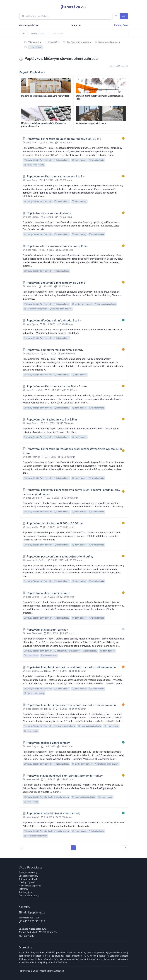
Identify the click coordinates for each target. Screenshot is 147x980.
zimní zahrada (97, 160)
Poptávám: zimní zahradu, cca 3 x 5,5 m (52, 420)
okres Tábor (31, 143)
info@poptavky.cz (32, 912)
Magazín (76, 25)
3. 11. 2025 (50, 457)
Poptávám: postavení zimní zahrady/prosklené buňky (60, 557)
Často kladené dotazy (29, 895)
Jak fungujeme (26, 892)
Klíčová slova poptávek (30, 886)
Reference (24, 889)
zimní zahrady (79, 160)
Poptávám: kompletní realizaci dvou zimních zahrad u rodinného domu (71, 667)
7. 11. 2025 (49, 423)
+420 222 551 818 (32, 921)
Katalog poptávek (38, 33)
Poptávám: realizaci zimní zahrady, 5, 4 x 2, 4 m (57, 386)
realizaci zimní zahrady (60, 309)
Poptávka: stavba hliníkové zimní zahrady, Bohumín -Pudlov (65, 776)
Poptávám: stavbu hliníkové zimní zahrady (53, 813)
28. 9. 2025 (52, 633)
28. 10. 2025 (49, 527)
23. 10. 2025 (57, 560)
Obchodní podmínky (28, 876)
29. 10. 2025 (53, 498)
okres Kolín (31, 250)
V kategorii (33, 42)
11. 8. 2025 (49, 779)
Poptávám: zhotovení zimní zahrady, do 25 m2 (56, 283)
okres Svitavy (32, 354)
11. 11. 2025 (54, 390)
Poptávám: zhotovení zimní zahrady (49, 213)
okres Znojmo (32, 746)
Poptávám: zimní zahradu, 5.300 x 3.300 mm (55, 523)
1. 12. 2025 (47, 286)
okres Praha (31, 180)
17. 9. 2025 (61, 671)
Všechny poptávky (28, 25)
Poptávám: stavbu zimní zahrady (47, 630)
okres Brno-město (34, 390)
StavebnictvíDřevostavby (67, 651)
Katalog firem (121, 25)
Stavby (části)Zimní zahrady (38, 160)
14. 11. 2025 (50, 354)
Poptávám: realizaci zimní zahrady (48, 593)
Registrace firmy (28, 873)
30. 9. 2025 (49, 597)
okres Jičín (31, 286)
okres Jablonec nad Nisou (38, 671)
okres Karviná (32, 779)
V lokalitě (52, 42)
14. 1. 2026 (48, 180)
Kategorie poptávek (28, 879)
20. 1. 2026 (48, 143)
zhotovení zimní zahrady (35, 309)
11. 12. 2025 (48, 250)
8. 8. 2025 (49, 817)
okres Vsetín (32, 527)
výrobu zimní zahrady (106, 304)
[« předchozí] (21, 848)
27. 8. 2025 (61, 709)
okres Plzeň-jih (33, 457)
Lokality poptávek (27, 882)
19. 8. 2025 (50, 746)
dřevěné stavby (49, 656)
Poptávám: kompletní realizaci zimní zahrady (55, 350)
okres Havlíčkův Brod (36, 560)
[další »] (125, 848)
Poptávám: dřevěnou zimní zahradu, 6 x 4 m (55, 321)
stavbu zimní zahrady (34, 165)
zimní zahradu (62, 160)
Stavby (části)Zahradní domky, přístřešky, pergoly (46, 797)
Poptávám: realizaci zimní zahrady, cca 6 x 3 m (56, 177)
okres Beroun (32, 217)
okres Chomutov (34, 498)
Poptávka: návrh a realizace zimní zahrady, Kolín (57, 246)
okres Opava (32, 324)
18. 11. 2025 (49, 324)
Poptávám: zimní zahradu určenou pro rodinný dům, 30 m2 (64, 139)
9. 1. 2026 (48, 217)
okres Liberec (32, 597)
